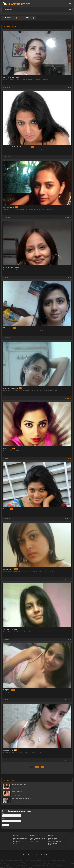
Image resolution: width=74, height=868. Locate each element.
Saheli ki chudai (11, 207)
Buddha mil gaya (11, 77)
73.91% (68, 277)
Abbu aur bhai (10, 750)
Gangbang (9, 690)
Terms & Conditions (35, 842)
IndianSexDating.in (53, 843)
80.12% (68, 639)
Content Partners (18, 840)
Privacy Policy (34, 840)
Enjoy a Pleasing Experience (20, 838)
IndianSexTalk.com (53, 838)
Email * (4, 819)
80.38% (68, 760)
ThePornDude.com (53, 845)
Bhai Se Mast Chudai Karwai (19, 785)
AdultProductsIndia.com (55, 842)
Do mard (8, 509)
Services (15, 835)
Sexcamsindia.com (53, 840)
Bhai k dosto (10, 328)
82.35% (68, 338)
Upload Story (17, 842)
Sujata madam (10, 569)
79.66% (68, 398)
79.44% (68, 87)
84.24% (68, 579)
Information (33, 835)
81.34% (68, 519)
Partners (50, 835)
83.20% (68, 217)
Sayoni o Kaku (10, 629)
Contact (15, 843)
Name (4, 813)
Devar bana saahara (17, 791)
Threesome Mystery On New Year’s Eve (19, 147)
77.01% (68, 700)
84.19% (68, 458)
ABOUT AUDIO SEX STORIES (38, 838)
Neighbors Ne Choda (12, 388)
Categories (7, 18)
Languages (25, 18)
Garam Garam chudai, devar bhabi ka (21, 798)
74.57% (68, 157)
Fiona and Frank (11, 267)
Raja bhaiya (9, 448)
